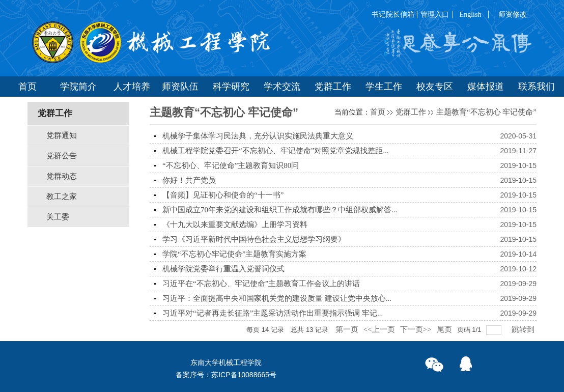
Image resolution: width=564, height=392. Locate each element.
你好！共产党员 (189, 180)
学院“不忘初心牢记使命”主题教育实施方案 (234, 254)
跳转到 (524, 329)
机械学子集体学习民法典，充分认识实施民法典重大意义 (258, 136)
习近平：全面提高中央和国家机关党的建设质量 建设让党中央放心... (277, 298)
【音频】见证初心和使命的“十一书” (223, 195)
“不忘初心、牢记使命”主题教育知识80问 (231, 165)
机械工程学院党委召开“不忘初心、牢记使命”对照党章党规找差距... (276, 151)
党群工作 (411, 112)
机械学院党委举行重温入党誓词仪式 (223, 269)
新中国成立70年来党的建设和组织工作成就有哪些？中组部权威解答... (280, 210)
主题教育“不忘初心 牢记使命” (486, 112)
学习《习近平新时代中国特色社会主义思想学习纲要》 (254, 239)
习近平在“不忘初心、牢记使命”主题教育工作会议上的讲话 (261, 284)
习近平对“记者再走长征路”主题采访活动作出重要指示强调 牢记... (273, 313)
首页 (378, 112)
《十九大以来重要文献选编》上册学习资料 (235, 225)
